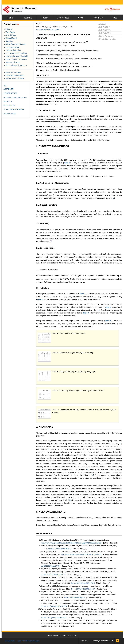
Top (5, 85)
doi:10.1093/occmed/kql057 (75, 597)
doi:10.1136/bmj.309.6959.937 (60, 549)
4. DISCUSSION (45, 427)
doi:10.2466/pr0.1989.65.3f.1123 (83, 589)
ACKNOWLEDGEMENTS (14, 110)
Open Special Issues (13, 72)
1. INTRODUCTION (46, 110)
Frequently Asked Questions (15, 65)
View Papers (10, 32)
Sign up (84, 641)
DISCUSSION (9, 105)
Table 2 (40, 299)
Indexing (8, 29)
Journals (28, 18)
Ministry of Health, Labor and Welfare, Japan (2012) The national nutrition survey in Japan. (75, 540)
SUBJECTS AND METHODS (15, 97)
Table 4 (86, 313)
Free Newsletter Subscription (16, 53)
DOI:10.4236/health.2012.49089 (48, 30)
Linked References (106, 36)
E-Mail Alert (10, 641)
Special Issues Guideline (14, 78)
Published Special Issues (14, 75)
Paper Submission (12, 47)
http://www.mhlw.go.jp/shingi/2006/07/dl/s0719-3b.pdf (81, 554)
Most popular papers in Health (16, 56)
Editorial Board (10, 38)
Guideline (8, 41)
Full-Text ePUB (104, 33)
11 (70, 500)
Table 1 (67, 163)
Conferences (63, 18)
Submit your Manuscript (101, 641)
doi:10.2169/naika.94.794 (51, 566)
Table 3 (108, 307)
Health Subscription (12, 50)
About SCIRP (57, 636)
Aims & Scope (10, 35)
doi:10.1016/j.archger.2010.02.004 (54, 606)
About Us (98, 18)
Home (10, 18)
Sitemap (65, 636)
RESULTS (8, 101)
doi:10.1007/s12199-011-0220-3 (53, 575)
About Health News (12, 62)
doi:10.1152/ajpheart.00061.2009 (54, 618)
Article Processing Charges (15, 44)
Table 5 (108, 321)
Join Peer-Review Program (29, 641)
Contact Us (73, 636)
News (81, 18)
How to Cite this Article (107, 39)
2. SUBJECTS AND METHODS (53, 146)
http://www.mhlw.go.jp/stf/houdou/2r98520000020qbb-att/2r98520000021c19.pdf (71, 543)
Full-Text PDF (104, 27)
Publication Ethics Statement (15, 59)
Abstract (102, 24)
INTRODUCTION (10, 93)
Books (45, 18)
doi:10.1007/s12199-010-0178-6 (83, 583)
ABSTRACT (43, 76)
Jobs (115, 18)
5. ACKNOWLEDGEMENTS (51, 512)
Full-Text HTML (104, 30)
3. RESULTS (43, 288)
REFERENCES (44, 534)
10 (92, 475)
